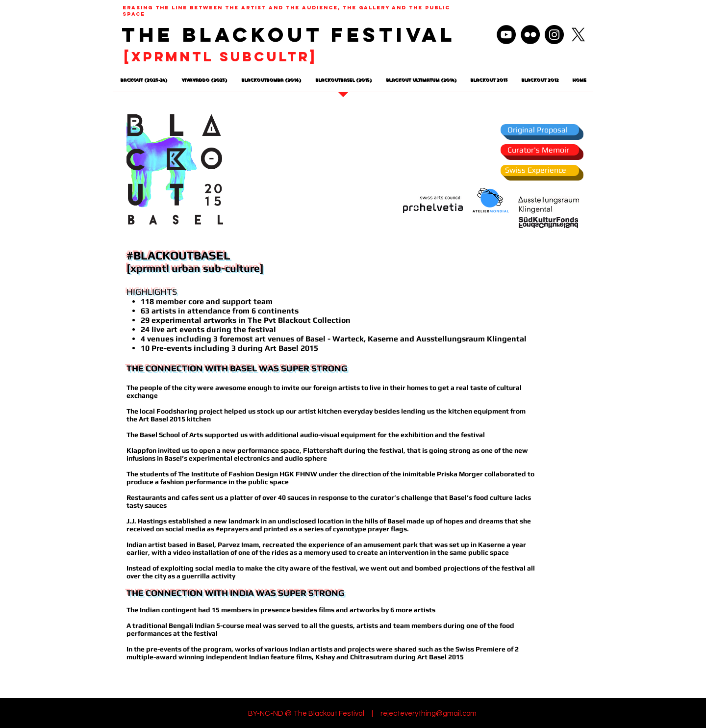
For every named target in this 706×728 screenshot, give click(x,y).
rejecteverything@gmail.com (429, 714)
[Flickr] (530, 35)
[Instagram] (554, 35)
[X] (578, 35)
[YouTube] (506, 35)
